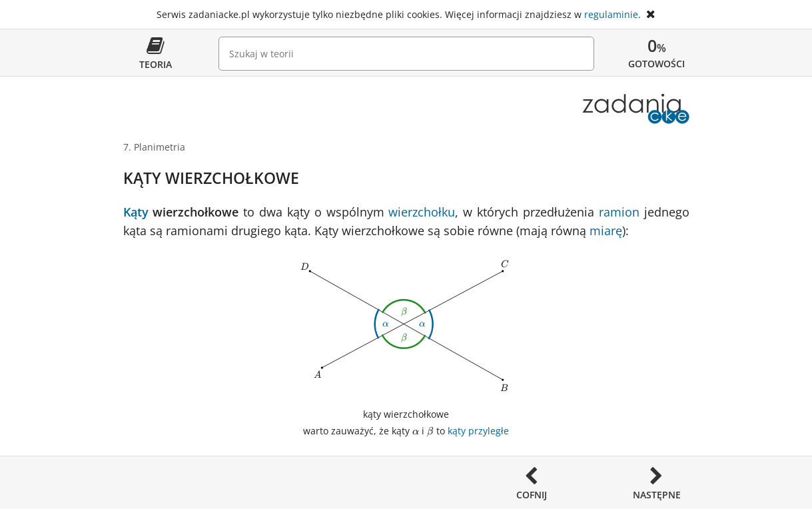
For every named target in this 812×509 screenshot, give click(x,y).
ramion (619, 212)
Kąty (136, 212)
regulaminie (611, 14)
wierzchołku (422, 212)
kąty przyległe (478, 431)
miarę (606, 231)
